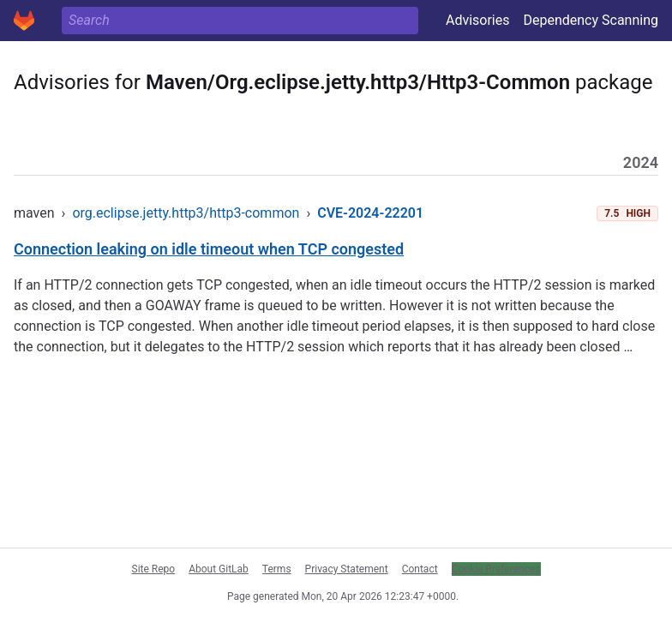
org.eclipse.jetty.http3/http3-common (186, 213)
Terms (277, 569)
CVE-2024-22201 (370, 213)
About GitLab (219, 569)
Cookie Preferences (496, 569)
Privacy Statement (347, 569)
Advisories (478, 20)
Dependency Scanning (591, 20)
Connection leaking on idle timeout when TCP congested (209, 249)
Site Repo (154, 569)
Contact (420, 569)
